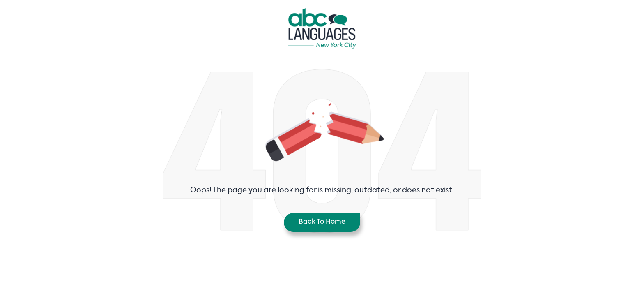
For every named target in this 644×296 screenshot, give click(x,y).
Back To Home (322, 222)
